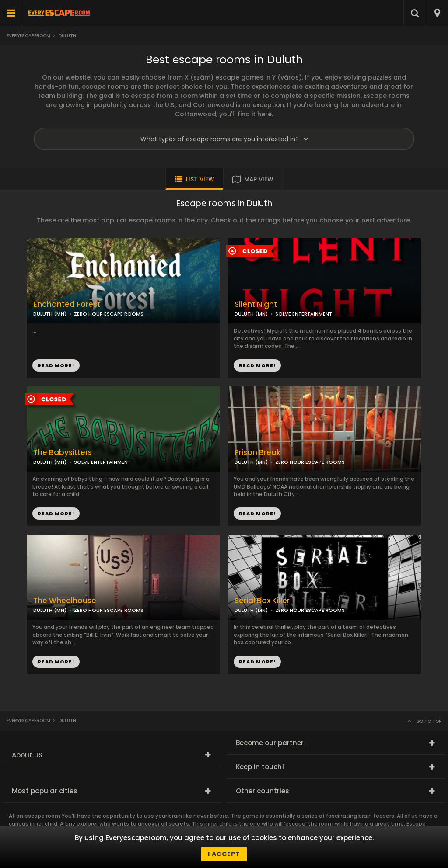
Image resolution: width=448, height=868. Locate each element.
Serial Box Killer (262, 601)
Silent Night (256, 304)
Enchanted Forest (67, 304)
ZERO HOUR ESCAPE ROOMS (310, 462)
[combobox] (437, 13)
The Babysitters (63, 453)
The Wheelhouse (65, 601)
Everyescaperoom (28, 36)
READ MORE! (257, 365)
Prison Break (257, 453)
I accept (224, 854)
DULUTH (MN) (251, 314)
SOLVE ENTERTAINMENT (304, 314)
